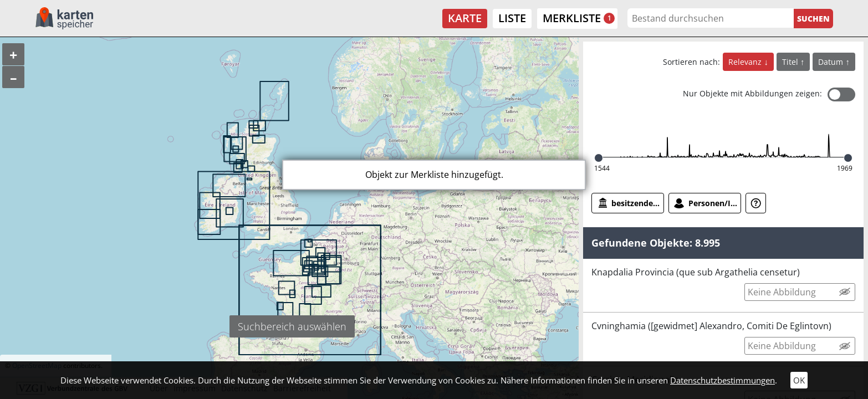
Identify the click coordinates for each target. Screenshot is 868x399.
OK (799, 380)
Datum (832, 62)
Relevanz (746, 62)
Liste (512, 18)
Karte (465, 18)
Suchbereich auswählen (292, 326)
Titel (791, 62)
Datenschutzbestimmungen (723, 380)
